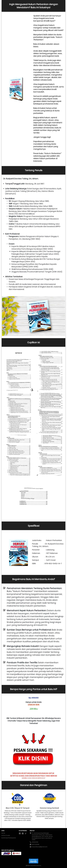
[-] (20, 834)
